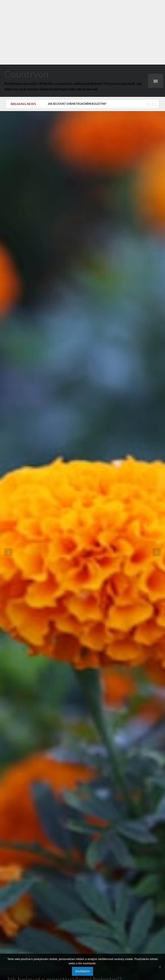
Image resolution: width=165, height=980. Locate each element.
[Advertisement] (82, 32)
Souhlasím (82, 971)
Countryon (26, 74)
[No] (160, 967)
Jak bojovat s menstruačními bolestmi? (77, 104)
